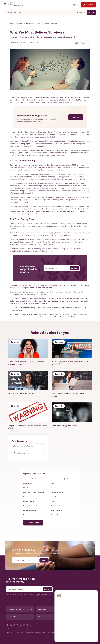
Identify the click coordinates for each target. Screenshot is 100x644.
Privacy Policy (9, 632)
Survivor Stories (56, 515)
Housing (54, 488)
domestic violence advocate (24, 314)
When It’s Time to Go (64, 317)
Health (53, 483)
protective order (62, 298)
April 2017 (16, 97)
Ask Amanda (28, 483)
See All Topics (33, 523)
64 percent (40, 167)
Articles (19, 24)
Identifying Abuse (57, 492)
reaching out (36, 292)
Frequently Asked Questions (61, 479)
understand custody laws (53, 301)
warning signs (24, 144)
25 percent (51, 188)
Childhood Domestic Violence (34, 492)
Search (91, 12)
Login (74, 5)
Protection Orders (57, 506)
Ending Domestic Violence (33, 506)
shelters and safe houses (41, 288)
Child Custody (28, 488)
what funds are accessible (76, 308)
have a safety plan (68, 239)
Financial (26, 515)
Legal (53, 501)
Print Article (80, 43)
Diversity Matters (29, 501)
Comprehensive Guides (32, 497)
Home (12, 24)
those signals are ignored (40, 150)
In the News (28, 24)
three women (34, 165)
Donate (76, 117)
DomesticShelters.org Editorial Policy (35, 632)
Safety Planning (56, 510)
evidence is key (42, 211)
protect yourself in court (36, 303)
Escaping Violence (30, 510)
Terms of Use (19, 632)
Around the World (30, 479)
